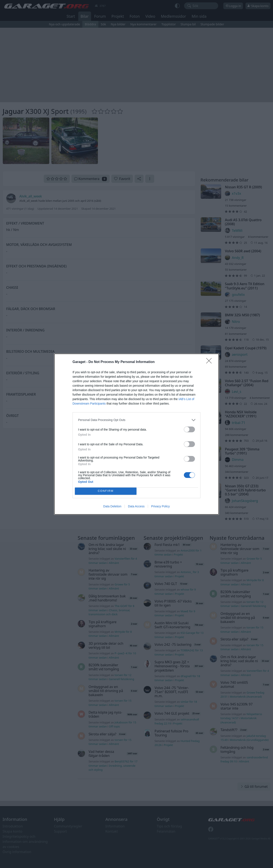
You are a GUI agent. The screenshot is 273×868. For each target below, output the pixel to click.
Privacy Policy (160, 506)
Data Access (136, 506)
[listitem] (136, 420)
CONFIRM (106, 491)
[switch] (189, 429)
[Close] (210, 362)
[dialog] (136, 434)
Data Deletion (112, 506)
